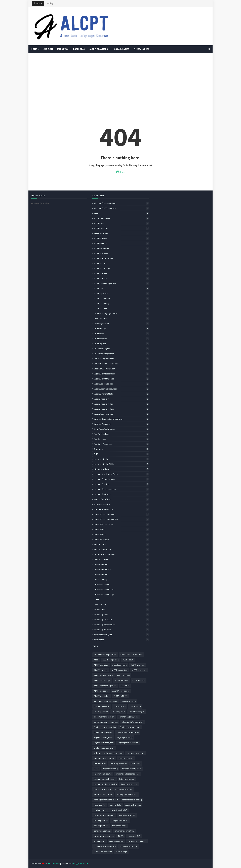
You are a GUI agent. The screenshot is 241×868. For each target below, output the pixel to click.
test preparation (121, 564)
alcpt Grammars (121, 233)
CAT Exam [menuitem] (48, 49)
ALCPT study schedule (121, 258)
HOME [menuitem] (34, 49)
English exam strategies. (121, 379)
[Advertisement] (120, 81)
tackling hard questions (121, 554)
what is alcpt (121, 640)
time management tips (121, 594)
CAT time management (121, 354)
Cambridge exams (121, 324)
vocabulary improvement (121, 625)
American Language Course (121, 314)
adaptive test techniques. (121, 208)
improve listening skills (121, 464)
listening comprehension (121, 479)
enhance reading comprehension (121, 419)
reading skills (121, 529)
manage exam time (121, 499)
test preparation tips (121, 569)
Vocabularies (121, 610)
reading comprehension (121, 514)
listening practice (121, 484)
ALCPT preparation (121, 248)
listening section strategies (121, 489)
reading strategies (121, 539)
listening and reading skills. (121, 474)
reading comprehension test (121, 519)
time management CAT (121, 589)
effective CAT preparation (121, 369)
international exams (121, 469)
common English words (121, 359)
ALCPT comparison (121, 218)
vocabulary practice (121, 630)
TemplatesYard (54, 863)
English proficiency (121, 399)
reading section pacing (121, 524)
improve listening (121, 459)
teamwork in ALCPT (121, 559)
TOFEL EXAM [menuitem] (79, 49)
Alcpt (121, 213)
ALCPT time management (121, 283)
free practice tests (121, 434)
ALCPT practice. (121, 243)
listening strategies (121, 494)
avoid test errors (121, 319)
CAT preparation (121, 339)
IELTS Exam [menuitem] (63, 49)
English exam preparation (121, 374)
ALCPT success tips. (121, 268)
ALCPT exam (121, 223)
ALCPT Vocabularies (121, 298)
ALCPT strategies (121, 253)
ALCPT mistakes (121, 238)
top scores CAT (121, 605)
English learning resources (121, 389)
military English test (121, 504)
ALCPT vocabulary (121, 303)
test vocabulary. (121, 579)
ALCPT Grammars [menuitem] (99, 49)
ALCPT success (121, 263)
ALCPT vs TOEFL (121, 308)
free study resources (121, 444)
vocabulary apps (121, 615)
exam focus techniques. (121, 429)
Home (121, 172)
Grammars (121, 449)
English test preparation (121, 414)
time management (121, 584)
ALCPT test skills (121, 273)
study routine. (121, 544)
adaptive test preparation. (121, 203)
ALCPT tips (121, 288)
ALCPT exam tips (121, 228)
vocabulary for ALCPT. (121, 620)
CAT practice (121, 334)
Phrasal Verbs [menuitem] (142, 49)
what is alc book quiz (121, 635)
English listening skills (121, 394)
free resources (121, 439)
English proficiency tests (121, 409)
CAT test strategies (121, 349)
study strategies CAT (121, 549)
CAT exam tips (121, 329)
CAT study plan (121, 344)
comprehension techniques (121, 364)
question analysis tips (121, 509)
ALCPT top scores (121, 293)
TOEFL (121, 599)
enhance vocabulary (121, 424)
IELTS (121, 454)
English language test (121, 384)
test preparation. (121, 574)
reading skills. (121, 534)
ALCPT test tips (121, 278)
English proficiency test (121, 404)
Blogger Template (81, 863)
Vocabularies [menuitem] (122, 49)
